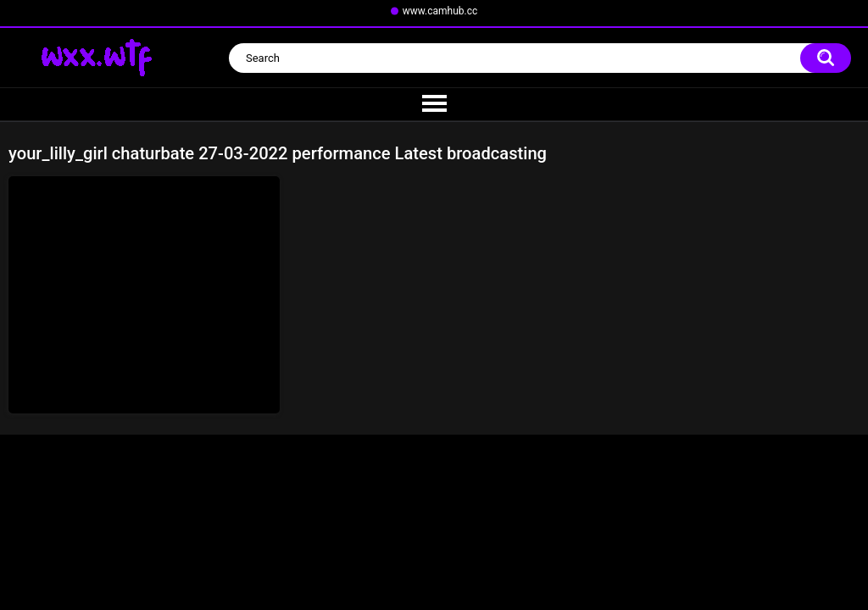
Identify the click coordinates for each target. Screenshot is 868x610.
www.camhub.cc (440, 11)
